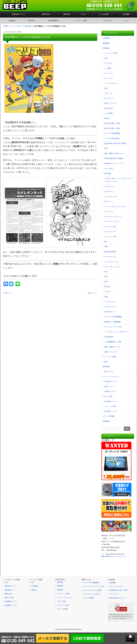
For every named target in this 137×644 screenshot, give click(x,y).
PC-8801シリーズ (111, 381)
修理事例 (106, 43)
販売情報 (106, 367)
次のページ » (92, 293)
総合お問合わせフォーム (118, 598)
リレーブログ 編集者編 (91, 583)
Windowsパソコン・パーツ (114, 163)
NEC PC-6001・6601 (112, 128)
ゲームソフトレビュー (111, 377)
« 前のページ (8, 293)
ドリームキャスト (111, 197)
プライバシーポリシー (117, 586)
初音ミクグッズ (110, 103)
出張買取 (106, 38)
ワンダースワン (110, 302)
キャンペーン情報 (110, 357)
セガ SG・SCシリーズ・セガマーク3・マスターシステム (119, 180)
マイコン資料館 (89, 598)
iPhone (107, 118)
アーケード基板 (81, 21)
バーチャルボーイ (111, 83)
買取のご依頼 (9, 598)
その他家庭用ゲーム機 (113, 342)
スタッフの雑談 (109, 416)
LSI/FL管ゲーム (110, 312)
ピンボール (107, 21)
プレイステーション (112, 262)
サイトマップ (114, 594)
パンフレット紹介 (110, 406)
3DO (106, 58)
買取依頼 (67, 14)
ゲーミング (108, 73)
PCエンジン (109, 202)
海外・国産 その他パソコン (114, 154)
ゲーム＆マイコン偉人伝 (92, 594)
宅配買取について (11, 601)
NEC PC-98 (109, 108)
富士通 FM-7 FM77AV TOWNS (116, 144)
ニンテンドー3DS (111, 53)
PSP (106, 282)
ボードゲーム (109, 98)
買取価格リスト (10, 590)
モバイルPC (109, 169)
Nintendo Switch (110, 252)
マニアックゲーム (111, 307)
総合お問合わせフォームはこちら (114, 556)
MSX (106, 148)
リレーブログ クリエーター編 (93, 586)
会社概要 (126, 14)
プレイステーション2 (112, 267)
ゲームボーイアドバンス (113, 217)
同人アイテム (109, 372)
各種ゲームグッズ (111, 352)
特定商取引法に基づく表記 (119, 590)
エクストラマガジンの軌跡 (92, 590)
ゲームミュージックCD (113, 327)
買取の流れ (46, 14)
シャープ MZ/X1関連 (112, 138)
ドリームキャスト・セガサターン (117, 332)
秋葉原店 (12, 21)
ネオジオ (108, 292)
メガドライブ (109, 187)
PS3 (106, 272)
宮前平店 (31, 21)
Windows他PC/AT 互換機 (114, 158)
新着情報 (106, 421)
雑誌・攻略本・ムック (113, 347)
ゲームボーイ (109, 212)
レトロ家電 (108, 113)
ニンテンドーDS (110, 237)
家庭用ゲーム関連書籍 (113, 322)
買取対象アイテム (19, 14)
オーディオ (108, 78)
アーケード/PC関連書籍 (113, 317)
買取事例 (106, 48)
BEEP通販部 (53, 21)
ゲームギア (108, 63)
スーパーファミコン (112, 222)
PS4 (106, 277)
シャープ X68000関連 (112, 133)
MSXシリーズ (109, 387)
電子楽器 (108, 173)
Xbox (106, 297)
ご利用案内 (35, 586)
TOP (6, 583)
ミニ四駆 (108, 68)
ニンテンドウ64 (110, 227)
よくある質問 (104, 14)
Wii (106, 242)
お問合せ (34, 590)
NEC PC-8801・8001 (112, 123)
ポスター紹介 (108, 396)
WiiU (106, 247)
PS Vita (107, 287)
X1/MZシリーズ (110, 391)
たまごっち (108, 93)
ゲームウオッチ (110, 257)
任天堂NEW (109, 337)
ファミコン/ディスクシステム (115, 206)
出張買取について (11, 605)
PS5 (106, 88)
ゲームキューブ (110, 232)
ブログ (83, 14)
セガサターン (109, 192)
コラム (126, 21)
